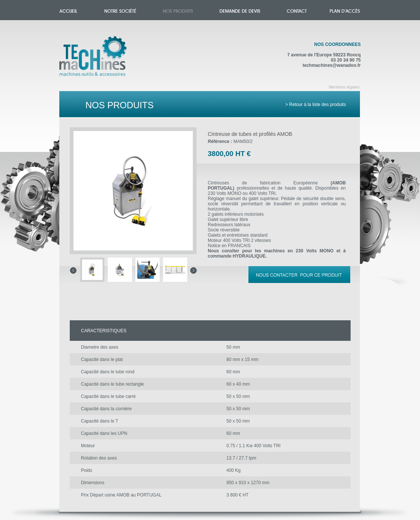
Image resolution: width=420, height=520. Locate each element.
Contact (297, 10)
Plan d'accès (345, 10)
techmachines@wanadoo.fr (332, 65)
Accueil (101, 60)
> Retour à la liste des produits (316, 105)
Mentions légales (344, 87)
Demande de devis (240, 10)
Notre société (120, 10)
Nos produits (178, 10)
